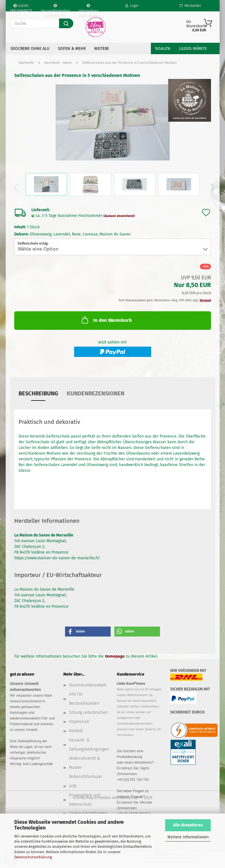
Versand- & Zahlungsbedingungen (89, 745)
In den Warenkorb (106, 320)
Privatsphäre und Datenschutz (85, 800)
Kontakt (76, 731)
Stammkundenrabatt (88, 685)
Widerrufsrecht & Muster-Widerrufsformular (86, 768)
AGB (73, 786)
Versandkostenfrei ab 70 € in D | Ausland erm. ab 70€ (55, 8)
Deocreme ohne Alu (30, 49)
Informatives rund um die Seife (88, 8)
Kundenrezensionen (96, 393)
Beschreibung (38, 393)
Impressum (79, 722)
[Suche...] (66, 23)
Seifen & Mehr (72, 49)
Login (132, 6)
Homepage (115, 656)
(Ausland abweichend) (119, 216)
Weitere (102, 49)
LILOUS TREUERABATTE (21, 8)
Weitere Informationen (188, 837)
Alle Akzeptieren (188, 825)
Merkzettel (190, 6)
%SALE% (163, 49)
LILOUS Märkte (193, 49)
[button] (211, 187)
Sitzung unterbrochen (88, 713)
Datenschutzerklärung (33, 857)
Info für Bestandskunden (84, 699)
